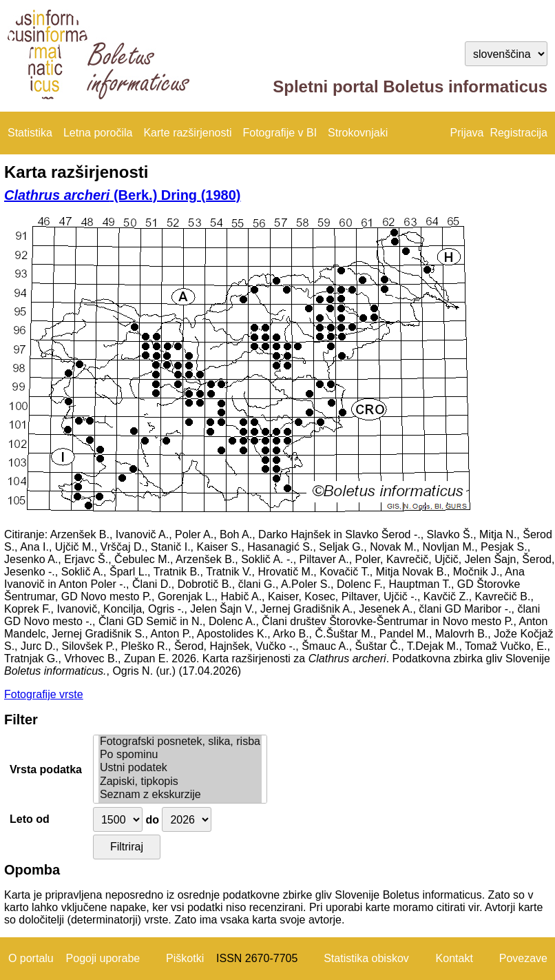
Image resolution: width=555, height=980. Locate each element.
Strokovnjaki (358, 133)
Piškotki (185, 958)
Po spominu (180, 755)
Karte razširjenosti (187, 133)
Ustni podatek (180, 768)
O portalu (31, 958)
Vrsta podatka (46, 769)
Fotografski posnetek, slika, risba (180, 742)
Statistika (30, 133)
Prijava (467, 133)
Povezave (523, 958)
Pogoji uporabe (103, 958)
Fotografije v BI (280, 133)
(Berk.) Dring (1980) (122, 195)
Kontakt (454, 958)
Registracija (519, 133)
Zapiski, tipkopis (180, 782)
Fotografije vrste (44, 694)
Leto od (30, 819)
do (152, 820)
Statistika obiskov (366, 958)
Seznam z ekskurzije (180, 795)
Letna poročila (98, 133)
